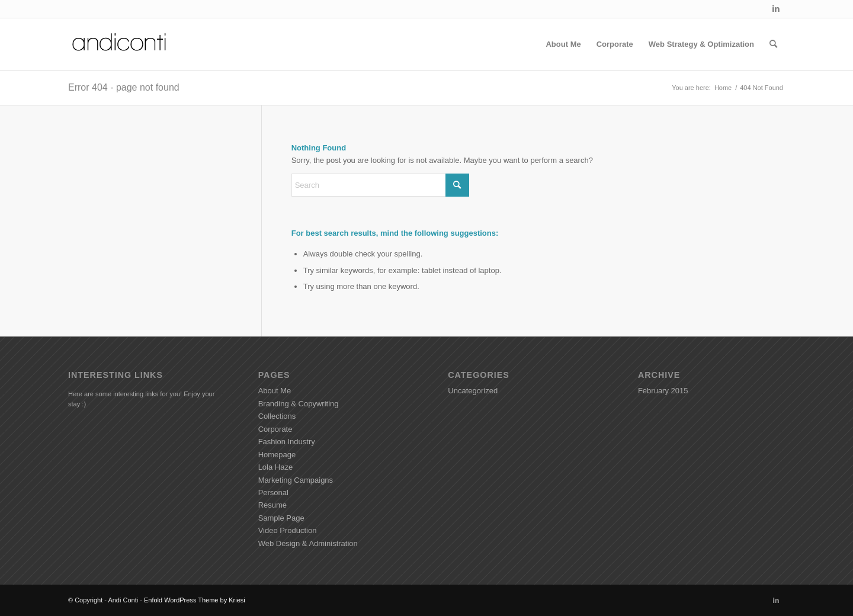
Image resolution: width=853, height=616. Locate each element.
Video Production (288, 530)
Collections (277, 416)
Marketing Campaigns (296, 480)
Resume (272, 505)
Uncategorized (473, 391)
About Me (275, 391)
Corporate (275, 429)
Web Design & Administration (308, 543)
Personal (273, 493)
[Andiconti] (120, 44)
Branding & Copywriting (299, 404)
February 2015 (663, 391)
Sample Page (281, 518)
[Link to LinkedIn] (776, 9)
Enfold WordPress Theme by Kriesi (195, 600)
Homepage (277, 455)
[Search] (773, 44)
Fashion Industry (287, 442)
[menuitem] (563, 44)
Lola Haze (276, 467)
